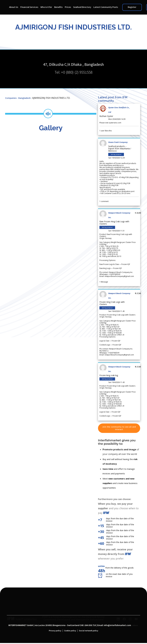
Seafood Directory (82, 7)
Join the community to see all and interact (119, 428)
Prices (68, 7)
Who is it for (46, 7)
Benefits (58, 7)
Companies (11, 98)
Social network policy (89, 631)
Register (132, 7)
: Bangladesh (24, 98)
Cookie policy (70, 631)
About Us (14, 7)
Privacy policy (55, 631)
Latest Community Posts (106, 7)
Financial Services (29, 7)
